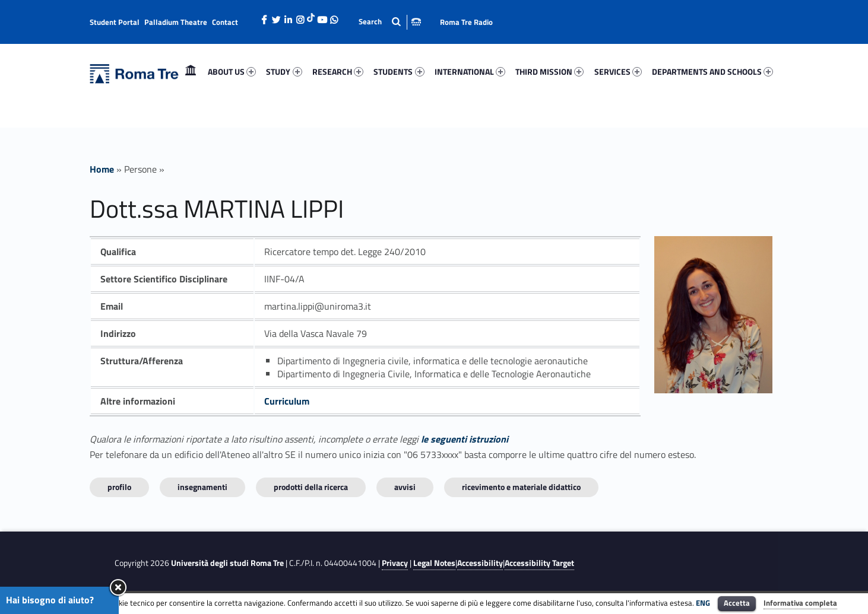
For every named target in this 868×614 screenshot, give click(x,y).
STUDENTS (399, 71)
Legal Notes (434, 563)
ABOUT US (232, 71)
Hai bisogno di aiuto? (50, 600)
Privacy (395, 563)
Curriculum (287, 401)
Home (191, 71)
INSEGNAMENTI (202, 487)
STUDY (284, 71)
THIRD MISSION (549, 71)
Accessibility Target (539, 563)
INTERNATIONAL (470, 71)
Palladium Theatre (176, 22)
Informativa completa (800, 603)
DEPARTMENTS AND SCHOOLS (712, 71)
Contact (225, 22)
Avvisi (405, 487)
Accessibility (480, 563)
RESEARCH (338, 71)
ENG (703, 603)
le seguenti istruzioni (465, 439)
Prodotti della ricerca (311, 487)
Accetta (737, 603)
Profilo (119, 487)
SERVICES (618, 71)
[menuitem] (191, 72)
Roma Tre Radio (466, 22)
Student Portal (115, 22)
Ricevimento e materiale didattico (521, 487)
